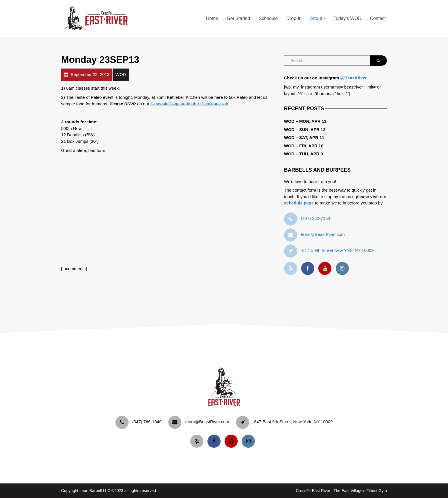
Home (212, 18)
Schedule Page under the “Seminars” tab (189, 104)
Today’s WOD (347, 18)
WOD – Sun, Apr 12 (305, 129)
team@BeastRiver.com (323, 234)
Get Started (239, 18)
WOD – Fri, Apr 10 (304, 146)
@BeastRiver (354, 78)
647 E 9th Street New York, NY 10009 (338, 250)
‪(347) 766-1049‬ (147, 422)
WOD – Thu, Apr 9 (303, 154)
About (316, 18)
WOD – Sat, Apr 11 (304, 137)
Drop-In (294, 18)
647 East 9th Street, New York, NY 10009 (293, 422)
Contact (378, 18)
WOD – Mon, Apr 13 (305, 121)
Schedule (268, 18)
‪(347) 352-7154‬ (316, 218)
